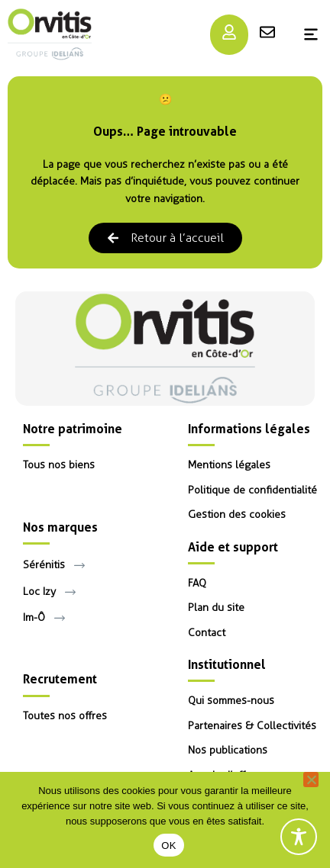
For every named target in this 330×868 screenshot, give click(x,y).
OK (168, 845)
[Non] (311, 780)
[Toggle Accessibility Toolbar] (299, 837)
